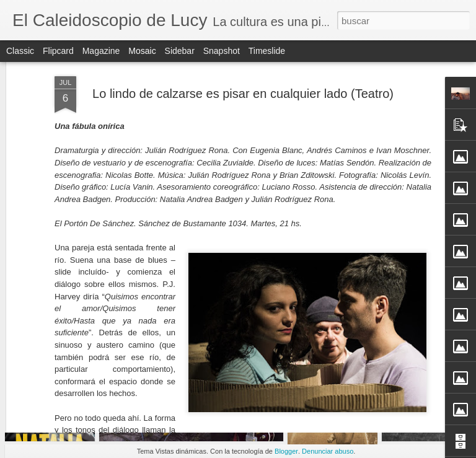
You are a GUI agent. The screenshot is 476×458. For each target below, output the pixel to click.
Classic (20, 51)
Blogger (286, 451)
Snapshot (222, 51)
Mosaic (142, 51)
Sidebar (180, 51)
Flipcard (58, 51)
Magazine (101, 51)
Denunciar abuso (328, 451)
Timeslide (267, 51)
